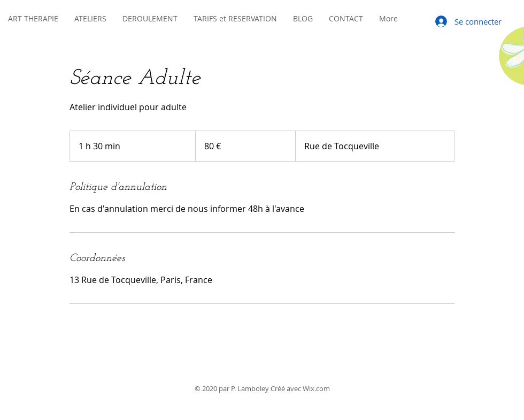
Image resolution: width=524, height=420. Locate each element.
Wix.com (316, 388)
